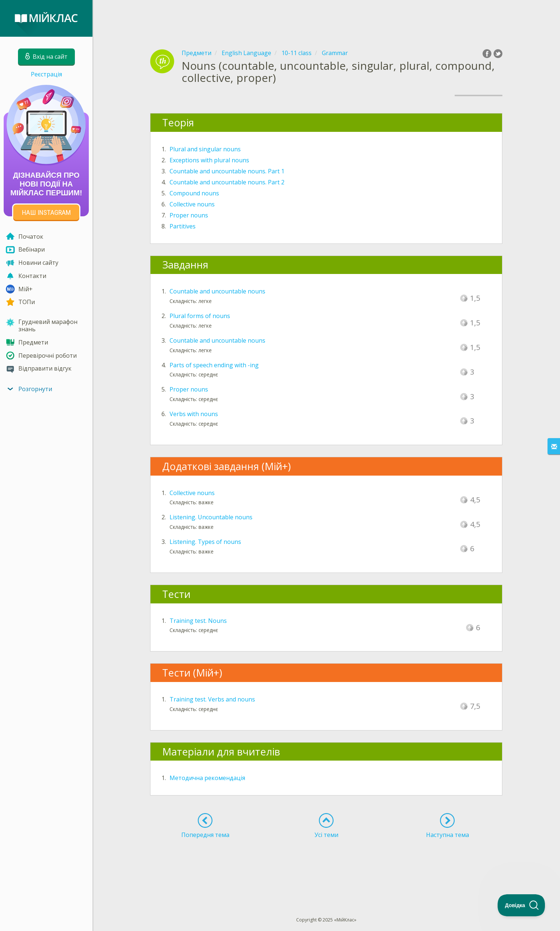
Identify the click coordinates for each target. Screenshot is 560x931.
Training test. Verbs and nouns (212, 699)
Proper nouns (189, 215)
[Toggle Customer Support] (521, 905)
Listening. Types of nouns (205, 542)
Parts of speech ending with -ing (214, 365)
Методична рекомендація (207, 778)
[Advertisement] (326, 18)
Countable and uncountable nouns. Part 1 (227, 171)
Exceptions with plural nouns (209, 160)
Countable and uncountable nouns (217, 291)
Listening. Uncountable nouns (211, 517)
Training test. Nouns (198, 621)
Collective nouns (192, 204)
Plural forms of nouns (200, 316)
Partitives (183, 226)
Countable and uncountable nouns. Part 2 (227, 182)
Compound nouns (194, 193)
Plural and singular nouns (205, 149)
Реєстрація (46, 74)
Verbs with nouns (194, 414)
